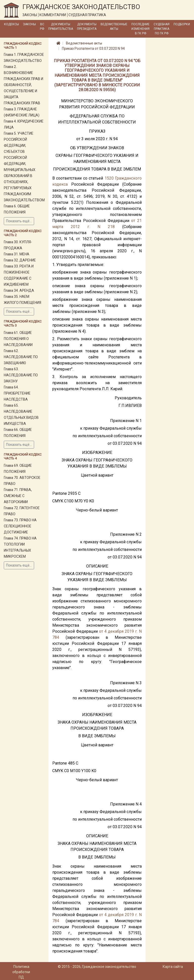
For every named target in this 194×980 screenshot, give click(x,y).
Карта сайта (173, 967)
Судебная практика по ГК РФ (162, 29)
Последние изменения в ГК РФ (140, 29)
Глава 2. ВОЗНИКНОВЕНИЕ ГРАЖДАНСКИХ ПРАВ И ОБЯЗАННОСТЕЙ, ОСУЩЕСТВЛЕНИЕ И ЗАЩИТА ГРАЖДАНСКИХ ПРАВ (23, 85)
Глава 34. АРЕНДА (19, 290)
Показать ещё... (19, 221)
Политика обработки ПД (21, 972)
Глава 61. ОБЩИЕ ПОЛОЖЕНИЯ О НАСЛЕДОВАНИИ (18, 339)
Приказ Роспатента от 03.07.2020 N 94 (93, 48)
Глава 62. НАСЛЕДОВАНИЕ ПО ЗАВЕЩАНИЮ (21, 357)
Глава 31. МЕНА (17, 254)
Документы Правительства (61, 27)
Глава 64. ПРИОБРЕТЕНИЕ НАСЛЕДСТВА (17, 393)
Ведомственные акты (114, 27)
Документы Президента (87, 27)
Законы (29, 24)
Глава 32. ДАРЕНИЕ (20, 260)
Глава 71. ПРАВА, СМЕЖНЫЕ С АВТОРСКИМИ (18, 496)
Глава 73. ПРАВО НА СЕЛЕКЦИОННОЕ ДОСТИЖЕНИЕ (20, 526)
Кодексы (11, 24)
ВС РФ (42, 27)
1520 (109, 178)
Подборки (182, 24)
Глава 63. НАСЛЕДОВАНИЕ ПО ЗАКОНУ (21, 375)
